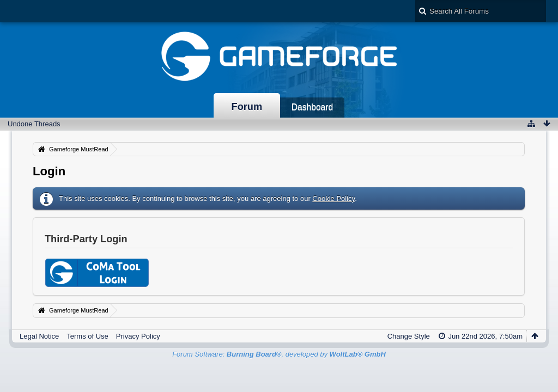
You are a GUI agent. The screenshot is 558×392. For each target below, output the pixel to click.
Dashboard (312, 107)
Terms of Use (87, 336)
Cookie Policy (333, 198)
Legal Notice (39, 336)
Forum (247, 107)
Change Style (409, 336)
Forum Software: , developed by (279, 354)
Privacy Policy (138, 336)
